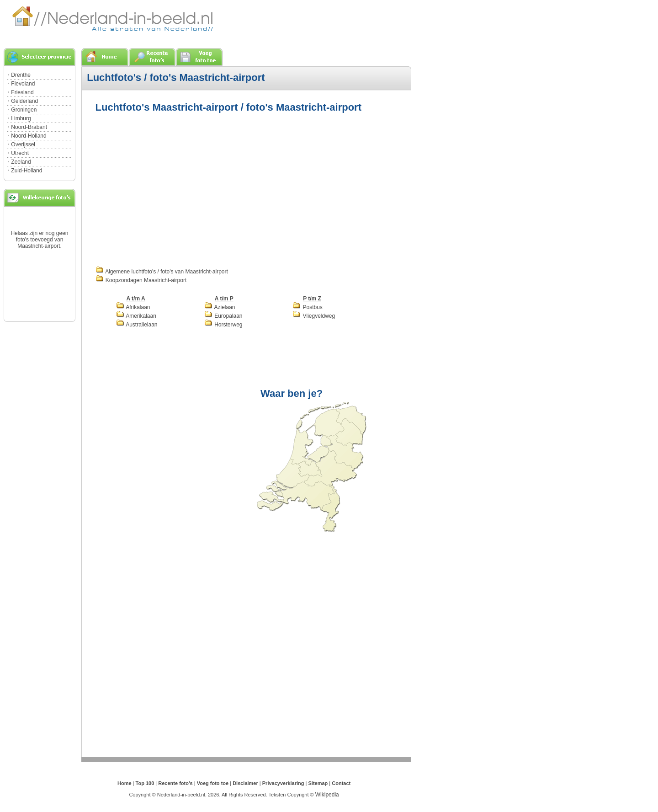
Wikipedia (327, 795)
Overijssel (23, 144)
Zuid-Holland (27, 171)
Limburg (21, 118)
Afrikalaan (133, 307)
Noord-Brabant (29, 127)
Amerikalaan (136, 316)
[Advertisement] (172, 188)
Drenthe (21, 75)
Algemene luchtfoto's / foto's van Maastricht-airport (162, 272)
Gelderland (24, 101)
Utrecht (20, 153)
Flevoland (23, 84)
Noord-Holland (29, 136)
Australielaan (137, 325)
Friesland (22, 92)
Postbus (308, 307)
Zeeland (21, 162)
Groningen (24, 110)
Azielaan (220, 307)
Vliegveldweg (314, 316)
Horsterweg (223, 325)
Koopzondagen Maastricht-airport (141, 280)
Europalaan (223, 316)
